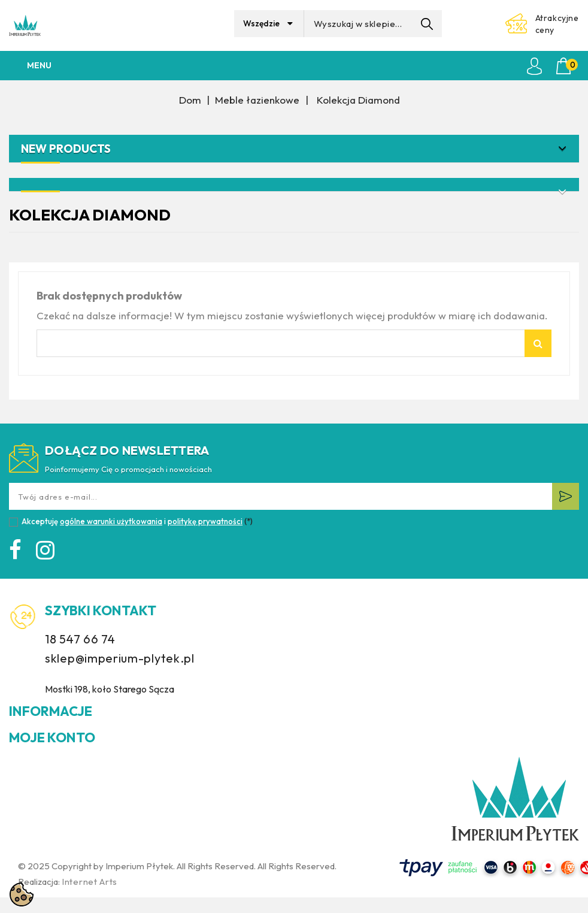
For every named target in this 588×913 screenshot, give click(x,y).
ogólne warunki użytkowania (111, 521)
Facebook (18, 552)
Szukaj (538, 343)
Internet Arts (90, 882)
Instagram (48, 552)
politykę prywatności (205, 521)
